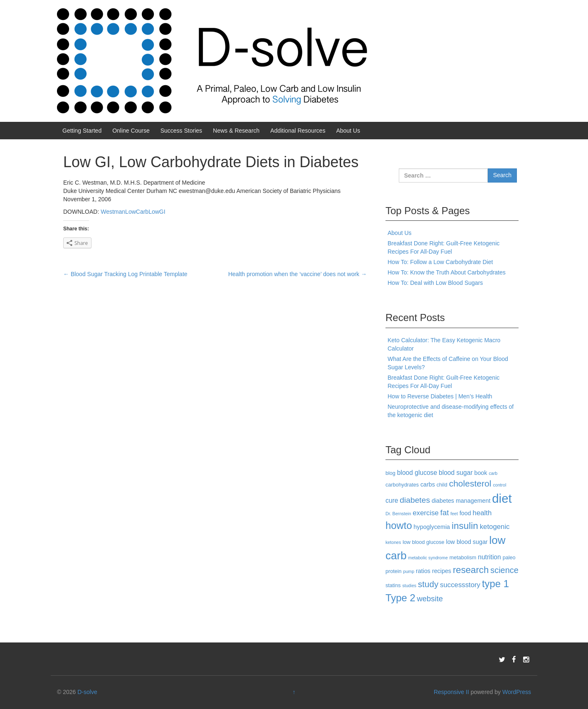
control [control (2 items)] (499, 485)
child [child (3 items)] (442, 485)
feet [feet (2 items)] (454, 514)
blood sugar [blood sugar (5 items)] (456, 473)
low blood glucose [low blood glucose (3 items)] (423, 542)
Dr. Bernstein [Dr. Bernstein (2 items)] (398, 514)
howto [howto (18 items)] (399, 525)
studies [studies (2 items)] (409, 585)
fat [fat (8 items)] (445, 513)
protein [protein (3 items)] (394, 571)
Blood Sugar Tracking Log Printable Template (125, 274)
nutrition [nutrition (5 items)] (489, 557)
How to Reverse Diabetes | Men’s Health (440, 396)
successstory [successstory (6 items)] (460, 585)
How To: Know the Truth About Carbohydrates (447, 272)
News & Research (236, 131)
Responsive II (451, 692)
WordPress (517, 692)
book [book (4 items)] (481, 473)
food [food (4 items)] (465, 513)
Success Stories (181, 131)
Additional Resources (298, 131)
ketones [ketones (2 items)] (393, 542)
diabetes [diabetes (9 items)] (415, 500)
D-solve (87, 692)
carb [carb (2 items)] (493, 473)
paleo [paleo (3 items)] (509, 558)
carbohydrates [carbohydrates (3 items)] (402, 485)
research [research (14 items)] (471, 570)
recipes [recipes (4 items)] (442, 571)
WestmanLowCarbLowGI (133, 212)
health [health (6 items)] (482, 513)
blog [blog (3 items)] (390, 473)
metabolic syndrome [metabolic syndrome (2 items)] (428, 558)
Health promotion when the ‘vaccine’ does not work (298, 274)
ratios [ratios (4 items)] (423, 571)
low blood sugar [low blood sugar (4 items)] (467, 542)
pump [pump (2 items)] (409, 571)
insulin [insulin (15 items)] (465, 526)
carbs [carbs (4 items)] (428, 484)
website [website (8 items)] (430, 599)
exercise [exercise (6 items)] (426, 513)
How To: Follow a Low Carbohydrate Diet (440, 262)
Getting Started (82, 131)
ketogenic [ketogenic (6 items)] (495, 527)
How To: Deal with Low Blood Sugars (435, 283)
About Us (348, 131)
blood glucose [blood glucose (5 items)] (417, 473)
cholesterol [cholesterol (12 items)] (470, 483)
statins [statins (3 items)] (393, 585)
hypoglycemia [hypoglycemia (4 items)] (432, 527)
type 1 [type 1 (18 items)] (495, 584)
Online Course (131, 131)
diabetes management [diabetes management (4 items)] (461, 501)
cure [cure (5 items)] (392, 500)
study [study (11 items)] (428, 584)
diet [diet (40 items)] (502, 498)
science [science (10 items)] (504, 570)
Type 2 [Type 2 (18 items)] (400, 598)
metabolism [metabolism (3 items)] (463, 558)
